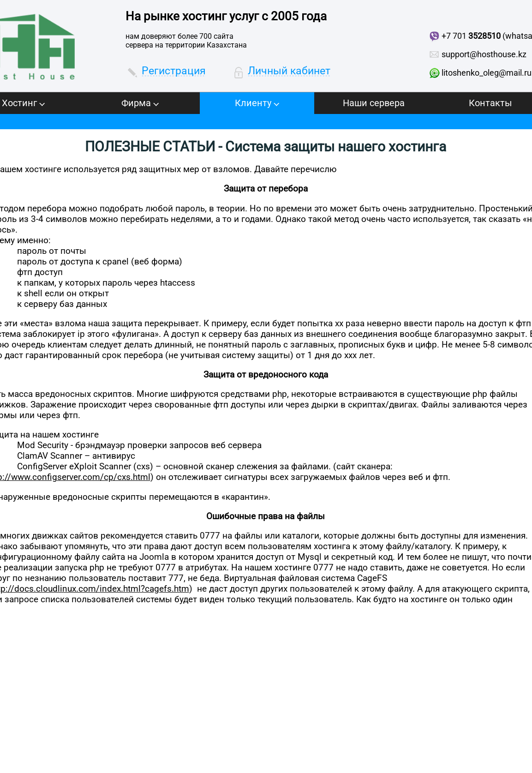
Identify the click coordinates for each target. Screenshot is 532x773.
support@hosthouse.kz (484, 54)
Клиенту (257, 103)
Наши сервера (374, 103)
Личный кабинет (289, 71)
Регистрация (174, 71)
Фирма (140, 103)
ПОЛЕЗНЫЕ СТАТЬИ (150, 147)
